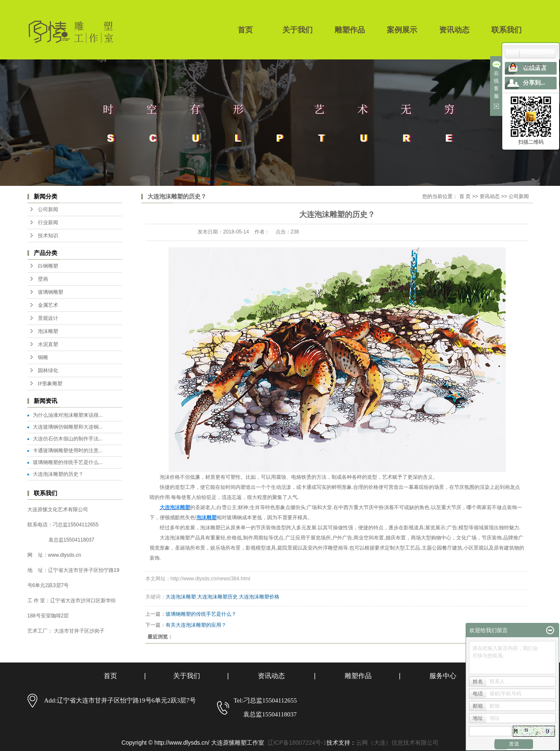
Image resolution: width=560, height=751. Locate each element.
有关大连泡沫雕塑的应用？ (196, 625)
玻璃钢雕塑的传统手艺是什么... (68, 462)
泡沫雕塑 (48, 331)
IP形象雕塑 (50, 384)
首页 (245, 30)
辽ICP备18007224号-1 (297, 743)
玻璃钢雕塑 (51, 292)
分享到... (534, 83)
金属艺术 (48, 305)
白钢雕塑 (48, 266)
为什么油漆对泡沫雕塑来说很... (68, 415)
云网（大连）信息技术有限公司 (397, 743)
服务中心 (443, 676)
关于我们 (297, 30)
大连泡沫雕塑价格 (259, 597)
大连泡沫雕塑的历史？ (58, 474)
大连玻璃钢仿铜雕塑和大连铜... (68, 427)
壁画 (43, 279)
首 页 (465, 196)
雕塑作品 (350, 30)
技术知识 (48, 236)
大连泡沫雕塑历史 (217, 597)
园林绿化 (48, 370)
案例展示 (402, 30)
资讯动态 (454, 30)
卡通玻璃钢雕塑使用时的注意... (68, 451)
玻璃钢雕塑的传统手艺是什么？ (201, 614)
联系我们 (506, 30)
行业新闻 (48, 223)
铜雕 (43, 357)
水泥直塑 (48, 344)
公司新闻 (48, 209)
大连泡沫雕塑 (181, 597)
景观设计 (48, 318)
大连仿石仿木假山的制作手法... (68, 439)
